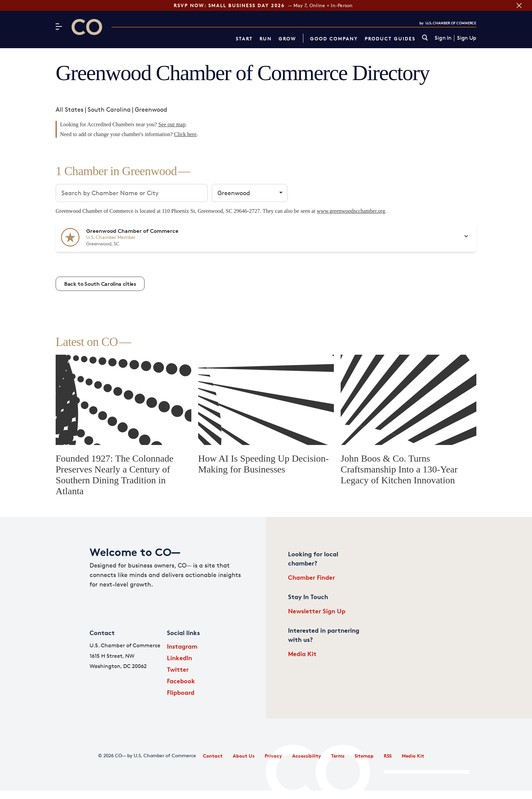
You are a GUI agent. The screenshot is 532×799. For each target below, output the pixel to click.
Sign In (443, 38)
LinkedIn (179, 658)
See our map (172, 124)
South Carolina (109, 109)
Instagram (182, 646)
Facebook (181, 681)
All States (70, 109)
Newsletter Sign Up (317, 611)
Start (244, 39)
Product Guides (390, 39)
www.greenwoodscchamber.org (351, 211)
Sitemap (364, 756)
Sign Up (467, 38)
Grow (287, 39)
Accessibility (307, 756)
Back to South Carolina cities (100, 284)
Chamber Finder (311, 577)
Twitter (178, 669)
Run (266, 39)
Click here (185, 134)
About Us (244, 756)
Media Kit (302, 654)
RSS (388, 756)
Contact (213, 756)
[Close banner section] (519, 5)
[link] (425, 38)
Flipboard (181, 692)
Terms (338, 756)
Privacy (273, 756)
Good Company (334, 39)
